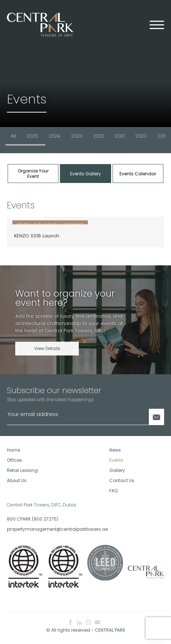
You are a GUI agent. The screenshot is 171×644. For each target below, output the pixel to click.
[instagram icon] (88, 623)
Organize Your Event (33, 174)
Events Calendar (138, 174)
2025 (32, 136)
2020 (141, 136)
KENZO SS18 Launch (37, 236)
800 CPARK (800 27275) (33, 519)
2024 (55, 136)
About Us (17, 480)
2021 (120, 136)
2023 (77, 136)
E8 (163, 642)
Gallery (117, 470)
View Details (47, 355)
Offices (15, 460)
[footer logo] (145, 572)
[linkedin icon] (79, 623)
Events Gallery (85, 174)
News (115, 450)
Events (116, 460)
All (13, 136)
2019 (163, 136)
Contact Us (122, 480)
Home (13, 450)
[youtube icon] (97, 623)
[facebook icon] (70, 623)
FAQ (113, 491)
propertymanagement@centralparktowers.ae (44, 529)
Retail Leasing (22, 470)
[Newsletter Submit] (156, 417)
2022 (99, 136)
